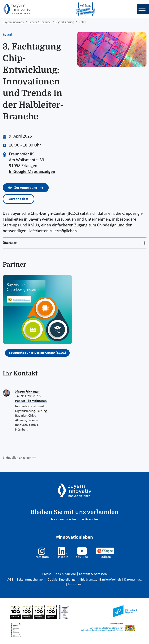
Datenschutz (133, 580)
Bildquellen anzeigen (17, 458)
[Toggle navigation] (143, 9)
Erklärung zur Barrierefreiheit (101, 580)
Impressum (76, 584)
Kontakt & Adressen (93, 574)
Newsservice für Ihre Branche (74, 519)
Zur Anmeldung (26, 188)
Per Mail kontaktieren (31, 401)
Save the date (19, 199)
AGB (11, 580)
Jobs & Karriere (66, 574)
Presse (47, 574)
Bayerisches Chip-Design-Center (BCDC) (37, 353)
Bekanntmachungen (31, 580)
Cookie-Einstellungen (62, 580)
